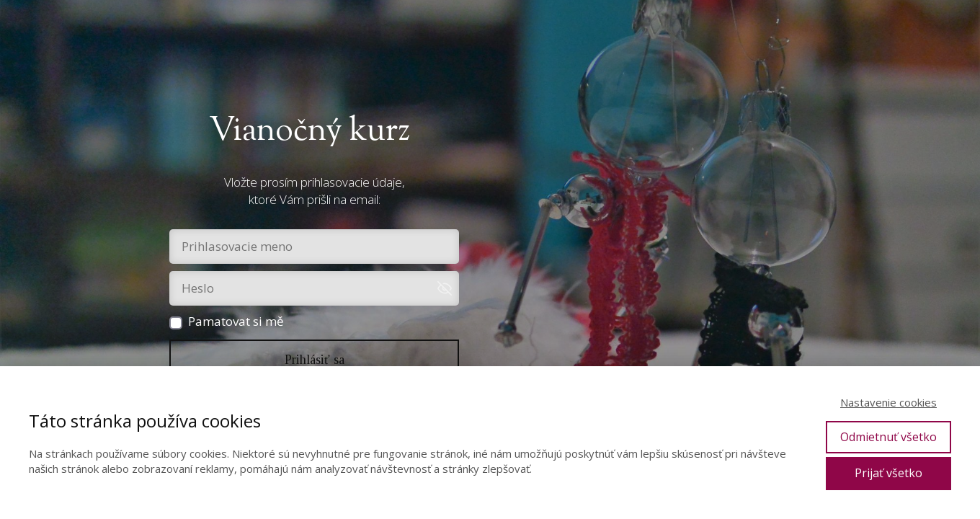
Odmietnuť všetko (888, 437)
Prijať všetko (888, 473)
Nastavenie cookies (888, 402)
